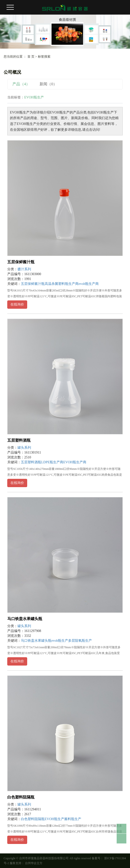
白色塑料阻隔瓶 (21, 797)
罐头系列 (24, 448)
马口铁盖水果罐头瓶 (25, 619)
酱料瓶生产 (73, 819)
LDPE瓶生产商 (52, 462)
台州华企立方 (33, 863)
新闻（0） (48, 84)
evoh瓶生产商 (89, 284)
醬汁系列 (24, 269)
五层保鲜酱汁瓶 (21, 262)
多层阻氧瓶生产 (80, 641)
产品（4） (21, 84)
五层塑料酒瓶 (19, 440)
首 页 (31, 57)
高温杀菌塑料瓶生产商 (62, 284)
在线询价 (17, 304)
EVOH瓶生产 (54, 819)
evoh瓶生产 (60, 641)
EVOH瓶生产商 (75, 462)
